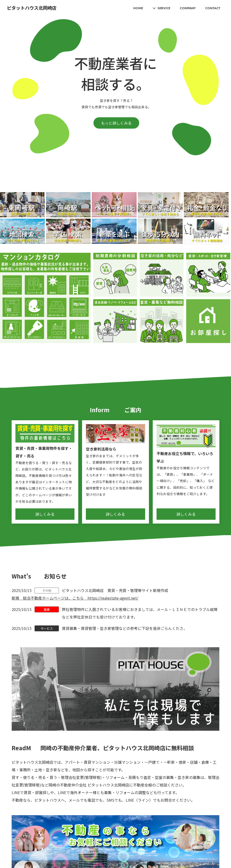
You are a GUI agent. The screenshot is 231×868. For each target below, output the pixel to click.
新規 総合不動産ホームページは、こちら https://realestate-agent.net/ (75, 598)
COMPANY (188, 8)
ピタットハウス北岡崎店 (32, 8)
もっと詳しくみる (116, 123)
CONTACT (213, 8)
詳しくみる (45, 514)
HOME (138, 8)
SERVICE (164, 8)
